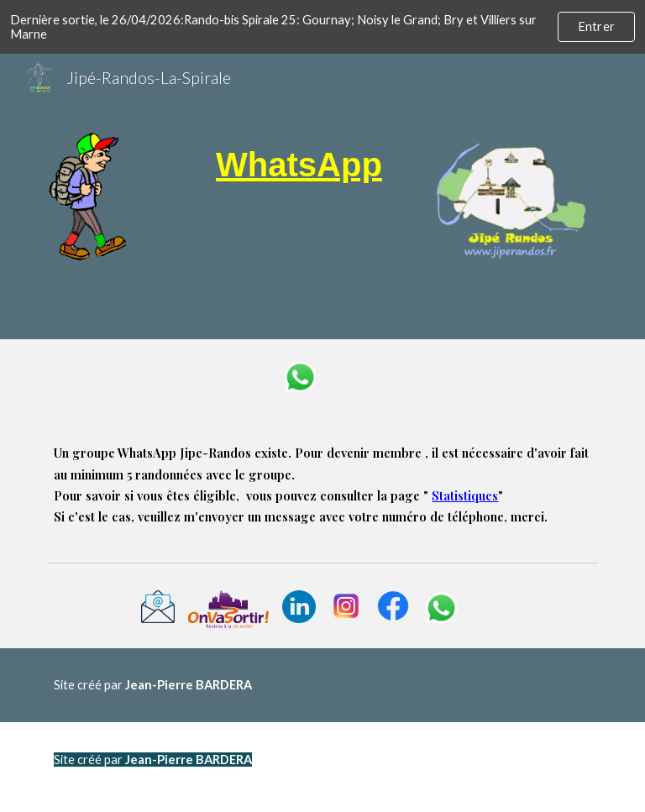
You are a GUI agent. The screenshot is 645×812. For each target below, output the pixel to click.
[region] (322, 27)
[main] (299, 165)
